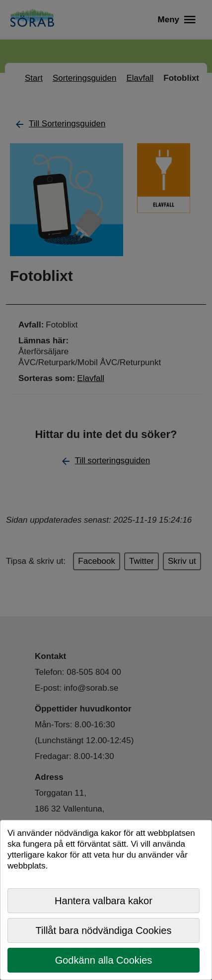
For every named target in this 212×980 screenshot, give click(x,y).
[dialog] (106, 900)
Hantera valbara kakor (104, 901)
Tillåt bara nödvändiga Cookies (104, 930)
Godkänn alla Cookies (104, 960)
